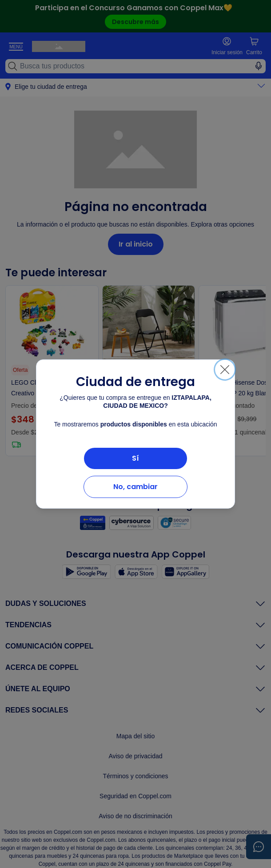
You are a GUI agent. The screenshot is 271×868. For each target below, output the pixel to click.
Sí (135, 458)
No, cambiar (135, 487)
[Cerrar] (225, 370)
